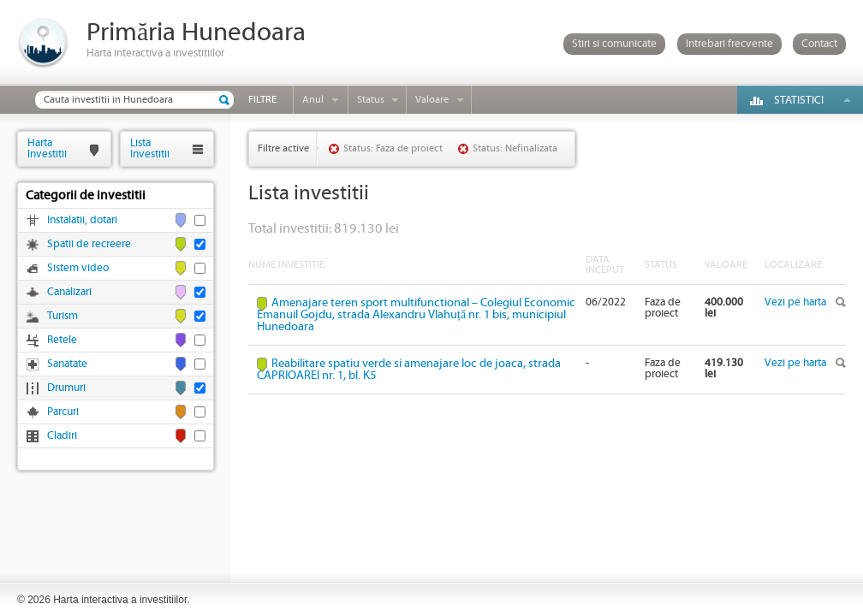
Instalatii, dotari (82, 220)
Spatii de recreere (89, 244)
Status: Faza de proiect (393, 148)
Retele (62, 340)
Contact (819, 44)
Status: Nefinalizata (515, 148)
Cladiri (62, 436)
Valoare (432, 100)
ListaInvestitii (150, 148)
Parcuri (63, 412)
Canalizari (69, 292)
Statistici (799, 101)
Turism (62, 316)
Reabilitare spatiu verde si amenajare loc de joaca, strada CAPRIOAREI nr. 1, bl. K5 (409, 370)
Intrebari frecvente (729, 44)
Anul (313, 100)
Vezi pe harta (795, 302)
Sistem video (78, 268)
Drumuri (66, 388)
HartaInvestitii (47, 148)
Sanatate (67, 364)
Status (371, 100)
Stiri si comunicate (614, 44)
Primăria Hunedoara (196, 33)
